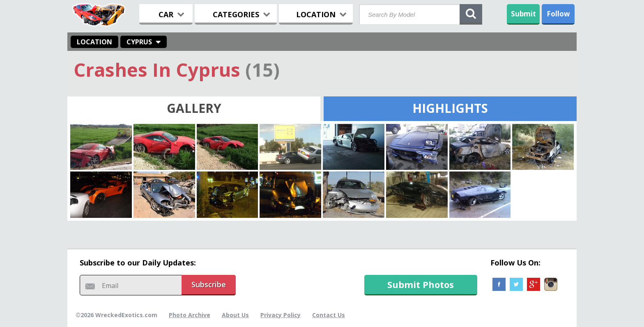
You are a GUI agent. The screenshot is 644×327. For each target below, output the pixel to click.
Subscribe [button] (209, 284)
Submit (523, 14)
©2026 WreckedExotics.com (116, 315)
